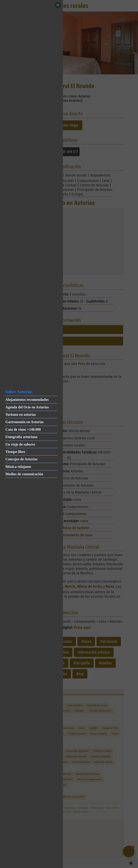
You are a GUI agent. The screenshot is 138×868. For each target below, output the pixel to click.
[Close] (58, 5)
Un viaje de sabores (20, 444)
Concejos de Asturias (21, 459)
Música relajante (18, 467)
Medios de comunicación (24, 474)
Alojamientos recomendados (27, 400)
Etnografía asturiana (21, 437)
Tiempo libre (15, 452)
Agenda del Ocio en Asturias (27, 407)
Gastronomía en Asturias (25, 422)
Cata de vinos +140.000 (23, 429)
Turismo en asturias (21, 414)
